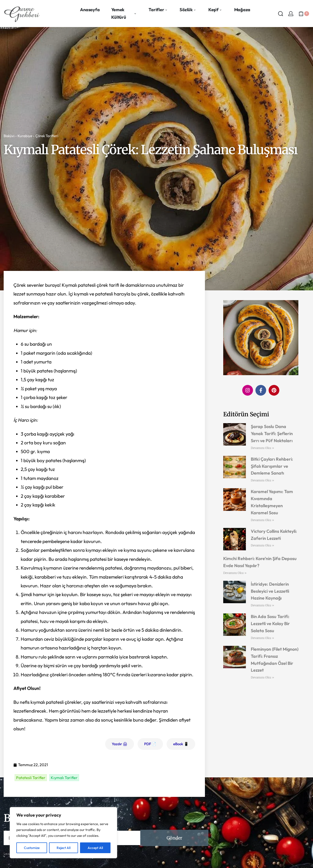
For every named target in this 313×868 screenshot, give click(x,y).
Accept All (95, 848)
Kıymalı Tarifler (64, 778)
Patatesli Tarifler (31, 778)
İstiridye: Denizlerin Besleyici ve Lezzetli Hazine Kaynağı (270, 591)
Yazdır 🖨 (120, 744)
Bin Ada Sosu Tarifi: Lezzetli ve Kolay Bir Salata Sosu (270, 624)
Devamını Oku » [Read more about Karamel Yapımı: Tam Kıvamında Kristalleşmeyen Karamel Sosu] (262, 520)
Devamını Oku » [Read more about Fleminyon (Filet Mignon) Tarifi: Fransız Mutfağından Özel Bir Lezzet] (262, 677)
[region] (63, 833)
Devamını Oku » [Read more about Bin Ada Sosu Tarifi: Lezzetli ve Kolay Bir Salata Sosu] (262, 638)
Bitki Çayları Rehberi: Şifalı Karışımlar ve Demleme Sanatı (272, 466)
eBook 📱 (181, 744)
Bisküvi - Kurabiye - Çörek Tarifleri (31, 136)
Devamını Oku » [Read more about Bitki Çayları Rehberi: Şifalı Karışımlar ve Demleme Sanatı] (262, 480)
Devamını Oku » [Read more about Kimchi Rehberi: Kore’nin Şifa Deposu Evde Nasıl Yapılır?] (235, 573)
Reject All (64, 848)
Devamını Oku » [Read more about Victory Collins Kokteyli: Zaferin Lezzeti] (262, 545)
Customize (32, 848)
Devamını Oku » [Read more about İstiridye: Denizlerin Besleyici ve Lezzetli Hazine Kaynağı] (262, 605)
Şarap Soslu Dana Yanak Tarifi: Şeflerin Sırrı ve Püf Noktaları (272, 434)
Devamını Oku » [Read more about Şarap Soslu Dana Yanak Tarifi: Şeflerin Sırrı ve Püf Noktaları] (262, 448)
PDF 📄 (150, 744)
